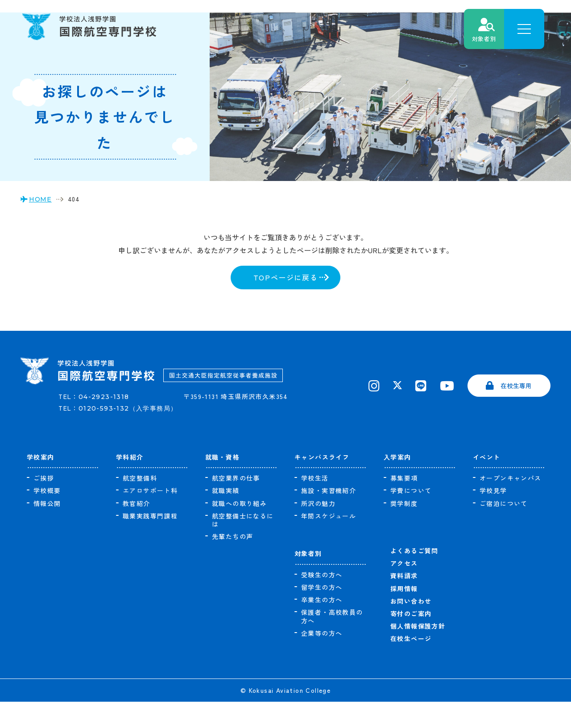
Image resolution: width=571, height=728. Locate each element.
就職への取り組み (239, 530)
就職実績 (226, 517)
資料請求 (404, 602)
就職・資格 (222, 483)
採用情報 (404, 615)
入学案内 (397, 483)
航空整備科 (140, 505)
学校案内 (41, 483)
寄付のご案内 (411, 640)
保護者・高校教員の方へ (332, 643)
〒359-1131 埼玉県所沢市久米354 (242, 432)
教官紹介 (137, 530)
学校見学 (493, 517)
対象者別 (308, 580)
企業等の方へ (322, 660)
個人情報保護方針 (418, 653)
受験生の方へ (322, 601)
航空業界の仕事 (236, 505)
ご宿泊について (504, 530)
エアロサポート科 (150, 517)
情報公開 (47, 530)
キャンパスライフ (322, 483)
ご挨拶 (44, 505)
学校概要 (47, 517)
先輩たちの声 (232, 563)
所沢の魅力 (318, 530)
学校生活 (315, 505)
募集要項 (404, 505)
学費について (411, 517)
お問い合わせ (411, 628)
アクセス (404, 590)
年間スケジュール (329, 543)
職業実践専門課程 (150, 543)
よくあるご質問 (414, 577)
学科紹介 (130, 483)
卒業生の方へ (322, 626)
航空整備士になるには (243, 547)
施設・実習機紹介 (329, 517)
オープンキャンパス (511, 505)
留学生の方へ (322, 614)
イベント (487, 483)
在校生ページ (411, 665)
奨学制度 (404, 530)
